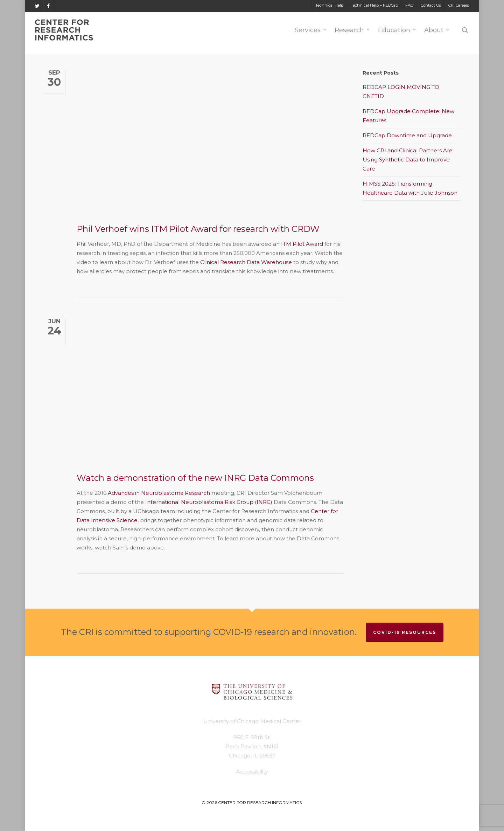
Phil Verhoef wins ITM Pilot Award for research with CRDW (198, 229)
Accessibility (252, 772)
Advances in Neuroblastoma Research (159, 493)
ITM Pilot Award (302, 244)
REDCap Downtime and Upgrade (407, 135)
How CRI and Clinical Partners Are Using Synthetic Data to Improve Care (408, 160)
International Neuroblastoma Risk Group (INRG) (209, 502)
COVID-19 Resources (405, 632)
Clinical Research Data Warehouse (246, 262)
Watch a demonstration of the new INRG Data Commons (195, 478)
